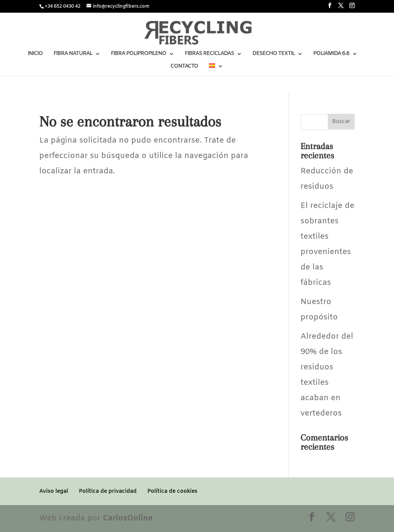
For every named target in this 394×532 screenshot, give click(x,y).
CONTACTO (184, 67)
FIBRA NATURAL (73, 54)
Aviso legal (54, 491)
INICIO (35, 54)
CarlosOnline (128, 518)
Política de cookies (172, 491)
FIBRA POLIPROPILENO (139, 54)
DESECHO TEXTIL (274, 54)
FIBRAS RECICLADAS (209, 54)
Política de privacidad (108, 491)
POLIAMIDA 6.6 (331, 54)
